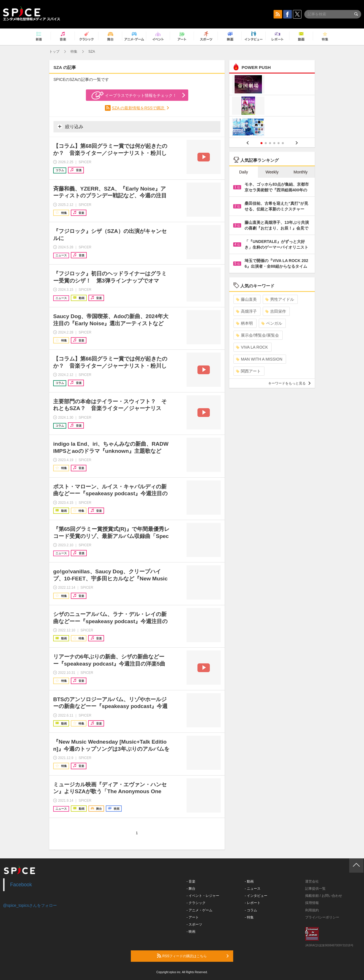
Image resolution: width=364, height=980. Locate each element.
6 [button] (283, 143)
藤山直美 (246, 299)
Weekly (272, 172)
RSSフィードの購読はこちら (193, 956)
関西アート (248, 371)
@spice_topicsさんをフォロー (30, 905)
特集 (74, 52)
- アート (193, 917)
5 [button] (279, 143)
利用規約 (312, 910)
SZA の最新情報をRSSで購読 (139, 108)
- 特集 (249, 917)
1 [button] (261, 143)
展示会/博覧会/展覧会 (258, 335)
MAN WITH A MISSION (259, 359)
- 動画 (249, 881)
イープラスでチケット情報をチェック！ (134, 95)
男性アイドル (280, 299)
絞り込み (70, 126)
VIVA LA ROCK (252, 347)
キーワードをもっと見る (289, 383)
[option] (272, 106)
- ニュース (253, 889)
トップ (54, 52)
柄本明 (244, 323)
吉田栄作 (276, 311)
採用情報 (312, 903)
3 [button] (270, 143)
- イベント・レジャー (203, 896)
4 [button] (274, 143)
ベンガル (272, 323)
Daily (244, 172)
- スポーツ (194, 924)
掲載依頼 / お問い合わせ (324, 896)
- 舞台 (191, 889)
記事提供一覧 (315, 889)
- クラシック (196, 903)
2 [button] (266, 143)
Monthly (300, 172)
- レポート (253, 903)
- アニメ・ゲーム (199, 910)
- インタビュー (256, 896)
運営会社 (312, 881)
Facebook (21, 885)
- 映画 (191, 932)
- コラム (251, 910)
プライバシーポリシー (322, 917)
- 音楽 (191, 881)
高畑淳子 (246, 311)
